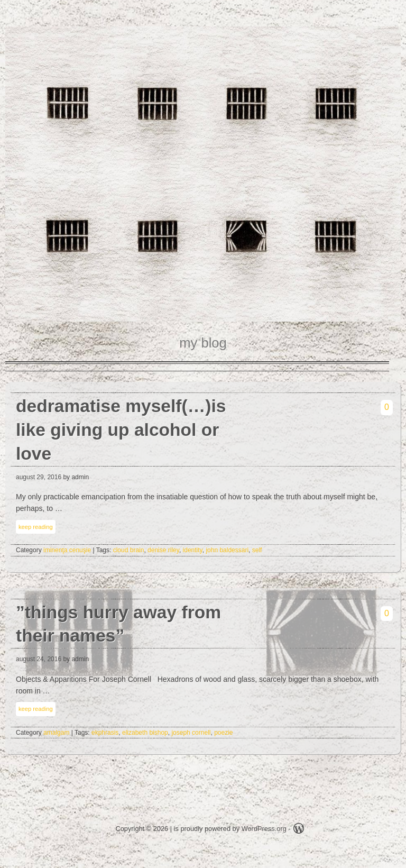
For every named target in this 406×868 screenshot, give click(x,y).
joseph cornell (191, 733)
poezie (223, 733)
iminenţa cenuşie (67, 550)
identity (193, 550)
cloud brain (129, 550)
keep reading (36, 527)
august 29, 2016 (39, 477)
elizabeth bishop (145, 733)
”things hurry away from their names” (118, 624)
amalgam (56, 733)
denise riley (163, 550)
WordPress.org (264, 829)
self (257, 550)
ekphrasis (105, 733)
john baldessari (227, 550)
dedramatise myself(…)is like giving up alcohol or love (121, 430)
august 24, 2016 (39, 659)
